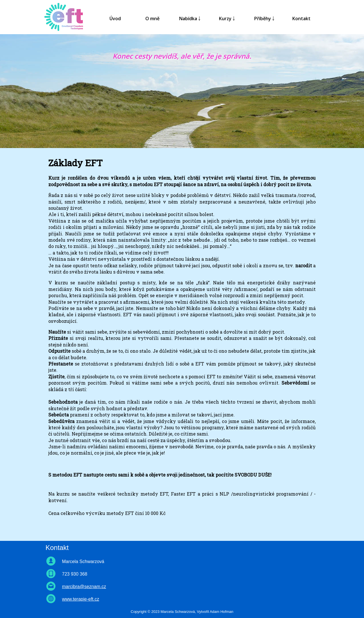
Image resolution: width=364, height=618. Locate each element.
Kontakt (301, 19)
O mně (152, 19)
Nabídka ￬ (190, 19)
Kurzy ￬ (227, 19)
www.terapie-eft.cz (81, 599)
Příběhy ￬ (264, 19)
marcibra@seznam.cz (84, 587)
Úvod (115, 19)
